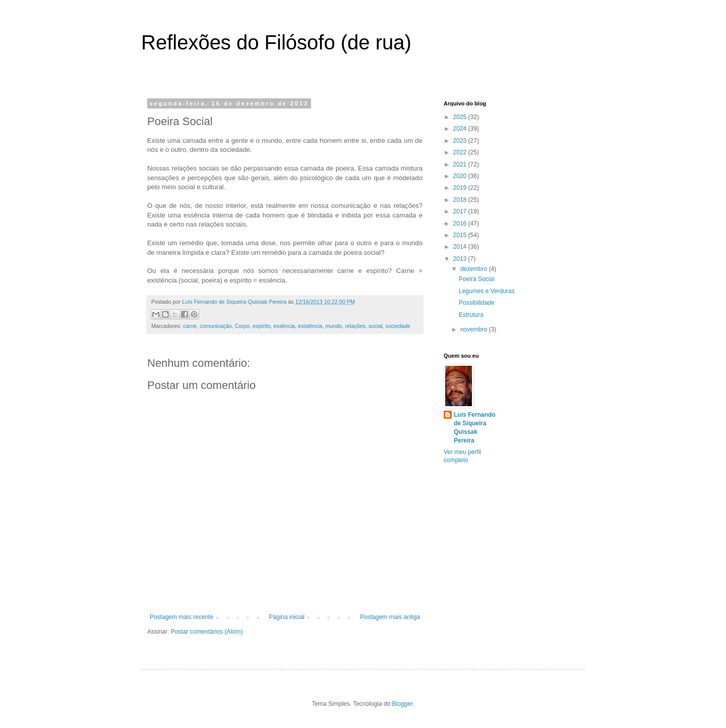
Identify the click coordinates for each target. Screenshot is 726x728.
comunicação (216, 326)
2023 (461, 141)
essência (284, 326)
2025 (461, 117)
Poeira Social (477, 279)
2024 (461, 129)
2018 (461, 200)
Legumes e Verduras (487, 291)
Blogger (403, 704)
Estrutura (471, 315)
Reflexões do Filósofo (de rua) (276, 42)
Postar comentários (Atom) (207, 632)
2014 (461, 247)
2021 (461, 164)
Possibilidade (477, 303)
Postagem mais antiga (390, 617)
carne (190, 326)
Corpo (242, 326)
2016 (461, 223)
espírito (261, 326)
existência (310, 326)
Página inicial (287, 617)
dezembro (475, 269)
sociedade (398, 326)
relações (355, 326)
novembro (475, 329)
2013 (461, 259)
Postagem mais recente (181, 617)
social (376, 326)
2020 (461, 176)
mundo (334, 326)
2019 (461, 188)
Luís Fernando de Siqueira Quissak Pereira (475, 427)
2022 (461, 152)
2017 (461, 211)
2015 (461, 235)
